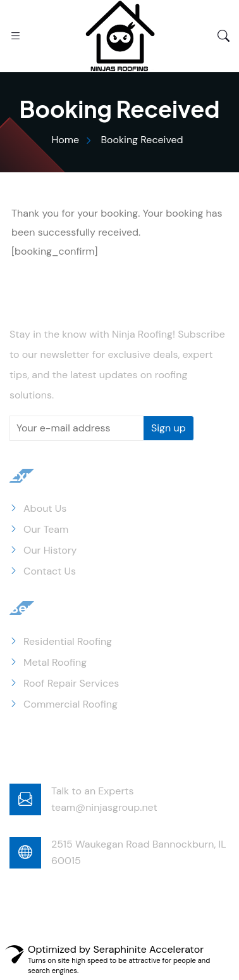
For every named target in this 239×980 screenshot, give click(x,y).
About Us (45, 508)
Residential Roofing (68, 641)
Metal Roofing (55, 662)
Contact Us (50, 571)
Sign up (169, 428)
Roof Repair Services (71, 683)
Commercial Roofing (70, 704)
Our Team (46, 529)
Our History (50, 550)
